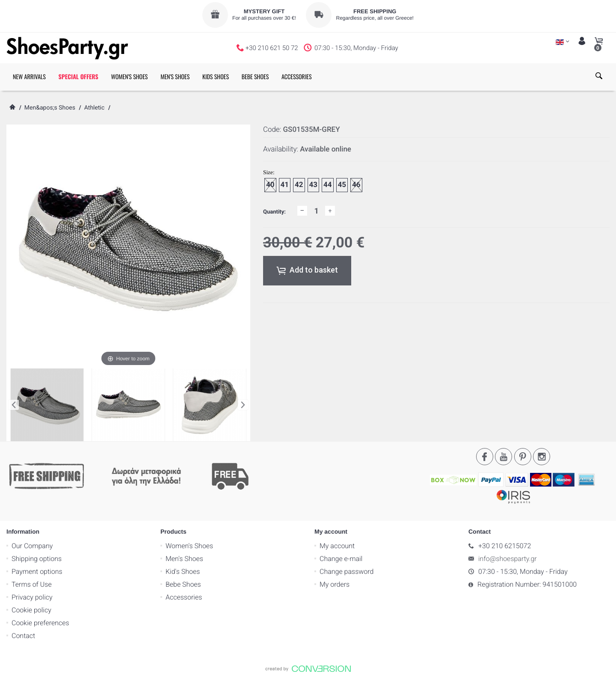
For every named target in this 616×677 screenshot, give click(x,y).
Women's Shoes (189, 545)
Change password (346, 571)
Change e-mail (341, 558)
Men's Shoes (184, 558)
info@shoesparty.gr (508, 558)
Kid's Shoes (183, 571)
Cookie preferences (40, 622)
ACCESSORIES (297, 77)
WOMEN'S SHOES (129, 77)
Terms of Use (32, 584)
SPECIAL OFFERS (78, 77)
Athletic (94, 108)
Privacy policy (32, 597)
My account (337, 545)
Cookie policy (31, 610)
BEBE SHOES (255, 77)
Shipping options (37, 558)
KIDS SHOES (216, 77)
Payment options (37, 571)
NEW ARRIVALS (29, 77)
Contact (23, 635)
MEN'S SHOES (175, 77)
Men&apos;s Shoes (50, 108)
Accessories (184, 597)
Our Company (32, 545)
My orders (335, 584)
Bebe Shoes (183, 584)
